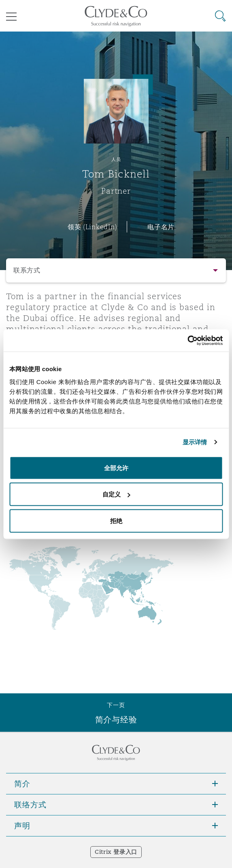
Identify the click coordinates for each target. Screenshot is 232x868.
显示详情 (195, 442)
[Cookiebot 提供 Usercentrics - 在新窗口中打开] (187, 340)
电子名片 (161, 227)
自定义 (116, 494)
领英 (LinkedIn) (93, 227)
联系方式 (27, 270)
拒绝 (116, 521)
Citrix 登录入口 (116, 852)
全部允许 (116, 468)
